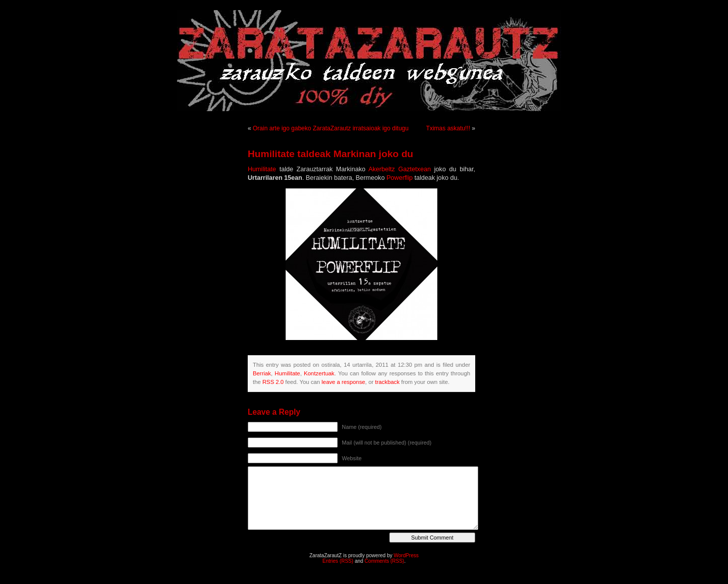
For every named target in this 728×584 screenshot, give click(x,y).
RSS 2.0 (273, 382)
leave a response (343, 382)
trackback (387, 382)
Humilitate (262, 169)
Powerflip (399, 178)
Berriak (262, 373)
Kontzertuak (319, 373)
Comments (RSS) (384, 561)
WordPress (406, 555)
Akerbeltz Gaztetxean (400, 169)
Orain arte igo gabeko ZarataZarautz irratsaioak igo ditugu (331, 128)
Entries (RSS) (338, 561)
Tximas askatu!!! (448, 128)
